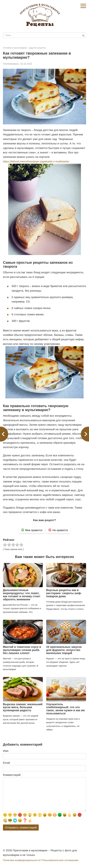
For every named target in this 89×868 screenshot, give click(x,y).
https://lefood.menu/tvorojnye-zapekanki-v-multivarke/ (36, 161)
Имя (6, 751)
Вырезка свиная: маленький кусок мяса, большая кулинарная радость (23, 707)
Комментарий (12, 775)
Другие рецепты (38, 48)
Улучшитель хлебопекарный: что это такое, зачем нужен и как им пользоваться (65, 709)
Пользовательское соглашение (60, 860)
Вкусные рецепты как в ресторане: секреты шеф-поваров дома (64, 593)
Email (6, 763)
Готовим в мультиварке (15, 48)
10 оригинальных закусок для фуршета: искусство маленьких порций (64, 650)
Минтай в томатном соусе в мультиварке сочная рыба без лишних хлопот (22, 650)
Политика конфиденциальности (21, 860)
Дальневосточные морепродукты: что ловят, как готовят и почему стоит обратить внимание (22, 595)
